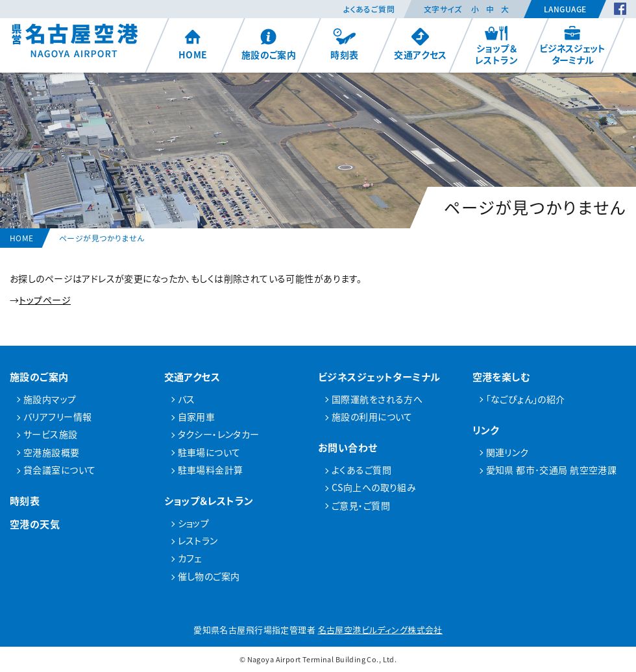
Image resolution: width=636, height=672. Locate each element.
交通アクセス (421, 44)
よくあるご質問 (369, 9)
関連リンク (508, 452)
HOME (193, 44)
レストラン (198, 540)
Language (565, 9)
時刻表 (344, 44)
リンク (486, 430)
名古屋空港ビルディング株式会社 (380, 630)
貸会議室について (59, 470)
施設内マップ (50, 399)
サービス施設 (51, 434)
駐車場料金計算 (211, 470)
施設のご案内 (269, 44)
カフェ (190, 558)
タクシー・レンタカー (219, 434)
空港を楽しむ (502, 377)
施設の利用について (372, 416)
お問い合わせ (348, 447)
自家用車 (197, 416)
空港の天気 (35, 524)
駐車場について (209, 452)
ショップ (194, 523)
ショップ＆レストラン (496, 45)
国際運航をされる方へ (377, 399)
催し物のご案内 (209, 576)
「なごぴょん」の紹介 (526, 399)
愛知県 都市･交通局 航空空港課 (552, 470)
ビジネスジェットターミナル (572, 45)
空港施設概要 (52, 452)
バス (187, 399)
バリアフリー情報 (57, 416)
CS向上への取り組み (374, 487)
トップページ (45, 300)
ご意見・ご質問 (361, 505)
